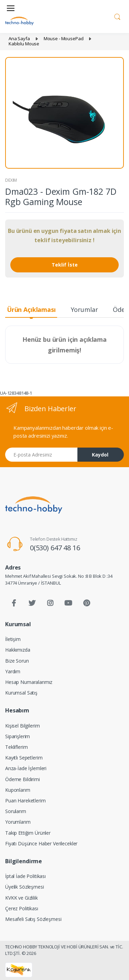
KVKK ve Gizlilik (21, 898)
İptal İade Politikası (25, 876)
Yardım (13, 671)
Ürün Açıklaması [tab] (31, 309)
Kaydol (100, 455)
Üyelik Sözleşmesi (25, 887)
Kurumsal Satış (21, 693)
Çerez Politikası (22, 908)
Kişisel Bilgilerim (22, 726)
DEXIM (11, 180)
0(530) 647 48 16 (55, 548)
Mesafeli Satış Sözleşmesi (33, 919)
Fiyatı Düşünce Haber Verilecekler (41, 843)
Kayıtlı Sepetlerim (24, 758)
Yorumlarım (18, 822)
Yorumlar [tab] (84, 309)
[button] (117, 16)
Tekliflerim (16, 747)
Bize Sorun (17, 661)
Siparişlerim (18, 736)
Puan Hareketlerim (25, 801)
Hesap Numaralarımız (29, 682)
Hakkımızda (18, 650)
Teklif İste (65, 265)
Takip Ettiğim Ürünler (28, 833)
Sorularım (16, 811)
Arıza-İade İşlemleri (26, 768)
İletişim (13, 639)
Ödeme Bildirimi (23, 779)
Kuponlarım (18, 790)
